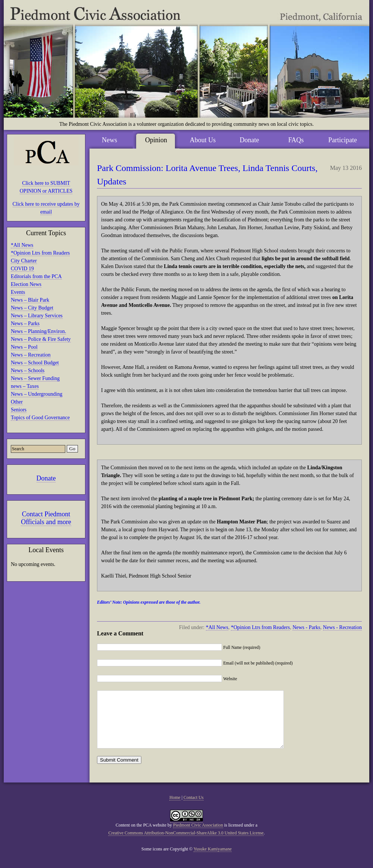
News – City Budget (32, 308)
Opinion (156, 140)
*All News (22, 245)
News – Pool (24, 347)
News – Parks (25, 323)
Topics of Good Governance (40, 418)
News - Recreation (342, 627)
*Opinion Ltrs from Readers (40, 253)
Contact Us (194, 809)
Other (17, 402)
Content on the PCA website (141, 836)
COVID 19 (22, 269)
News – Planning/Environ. (38, 331)
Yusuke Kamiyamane (213, 860)
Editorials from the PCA (36, 276)
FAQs (296, 140)
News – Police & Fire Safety (41, 339)
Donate (46, 478)
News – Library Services (37, 316)
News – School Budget (35, 363)
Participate (343, 140)
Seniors (19, 410)
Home (175, 809)
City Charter (24, 261)
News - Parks (306, 627)
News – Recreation (31, 355)
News (109, 140)
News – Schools (28, 371)
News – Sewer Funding (35, 378)
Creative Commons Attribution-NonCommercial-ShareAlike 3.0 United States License (186, 844)
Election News (26, 284)
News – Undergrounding (37, 394)
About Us (203, 140)
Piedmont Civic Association (198, 836)
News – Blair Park (30, 300)
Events (18, 292)
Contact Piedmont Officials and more (46, 518)
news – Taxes (25, 386)
